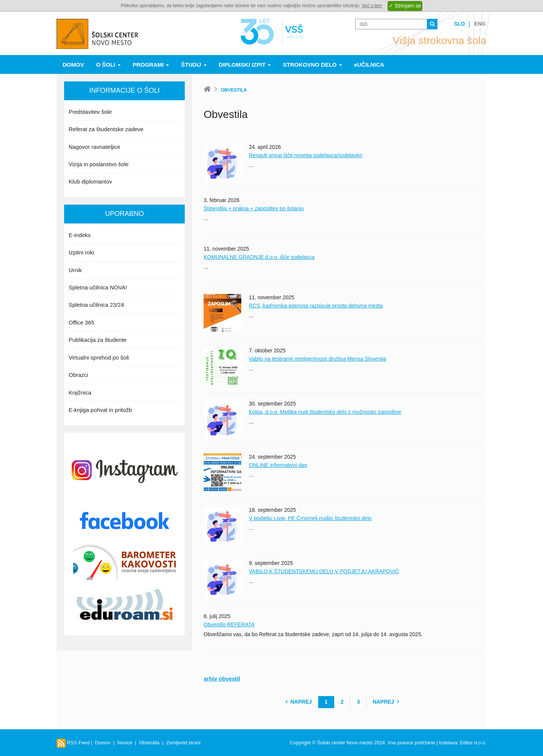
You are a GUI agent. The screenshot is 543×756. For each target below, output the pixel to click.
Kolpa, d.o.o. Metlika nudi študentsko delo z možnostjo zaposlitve (325, 412)
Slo (459, 24)
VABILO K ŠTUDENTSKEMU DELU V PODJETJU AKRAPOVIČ (324, 571)
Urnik (75, 270)
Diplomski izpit (245, 65)
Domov (73, 65)
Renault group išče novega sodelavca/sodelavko (305, 155)
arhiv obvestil (222, 679)
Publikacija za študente (97, 340)
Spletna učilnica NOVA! (98, 287)
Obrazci (78, 375)
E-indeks (80, 235)
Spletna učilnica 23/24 (96, 305)
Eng (480, 24)
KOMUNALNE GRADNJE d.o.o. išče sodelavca (259, 257)
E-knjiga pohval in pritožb (100, 410)
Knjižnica (80, 393)
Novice (125, 743)
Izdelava (448, 743)
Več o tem (372, 6)
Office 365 (81, 322)
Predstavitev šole (90, 112)
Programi (151, 65)
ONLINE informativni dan (278, 465)
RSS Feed (73, 743)
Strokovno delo (312, 65)
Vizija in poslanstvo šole (99, 164)
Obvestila (149, 743)
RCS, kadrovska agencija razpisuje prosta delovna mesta (316, 306)
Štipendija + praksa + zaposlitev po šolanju (254, 208)
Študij (194, 65)
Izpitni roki (81, 252)
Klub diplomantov (90, 181)
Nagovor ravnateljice (94, 147)
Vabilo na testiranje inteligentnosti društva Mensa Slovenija (318, 359)
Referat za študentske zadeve (106, 129)
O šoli (108, 65)
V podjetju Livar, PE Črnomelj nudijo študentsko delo (310, 518)
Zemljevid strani (183, 743)
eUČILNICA (369, 65)
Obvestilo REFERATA (229, 624)
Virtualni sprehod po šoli (99, 357)
